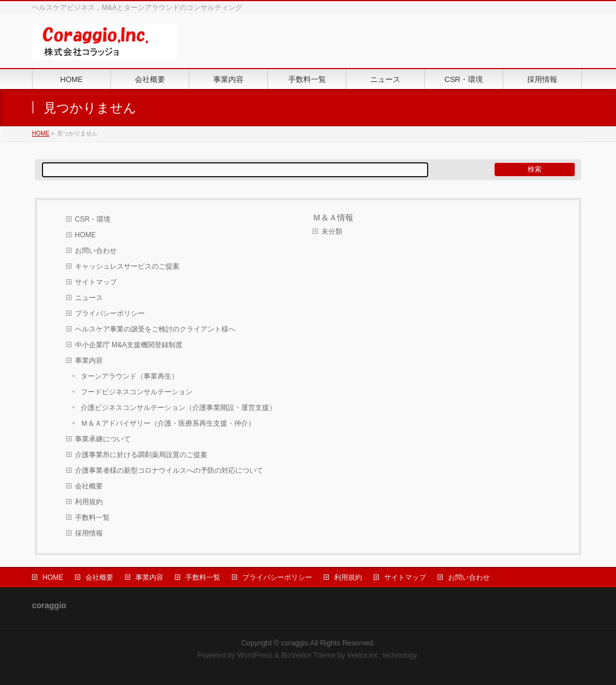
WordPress (255, 655)
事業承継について (103, 439)
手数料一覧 (92, 518)
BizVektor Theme (309, 655)
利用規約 (89, 502)
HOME (41, 133)
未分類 (332, 231)
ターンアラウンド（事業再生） (130, 376)
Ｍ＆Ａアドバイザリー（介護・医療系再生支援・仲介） (168, 423)
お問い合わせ (96, 251)
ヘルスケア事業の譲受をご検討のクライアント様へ (155, 329)
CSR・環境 (93, 219)
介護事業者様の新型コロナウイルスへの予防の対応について (169, 470)
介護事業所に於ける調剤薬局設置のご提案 (141, 455)
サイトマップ (96, 282)
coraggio (295, 643)
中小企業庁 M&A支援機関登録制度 (129, 345)
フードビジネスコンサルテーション (137, 392)
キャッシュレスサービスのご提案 (127, 266)
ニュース (89, 298)
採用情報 (89, 533)
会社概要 (89, 486)
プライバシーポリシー (110, 313)
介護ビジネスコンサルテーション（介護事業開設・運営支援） (178, 408)
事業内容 (89, 361)
